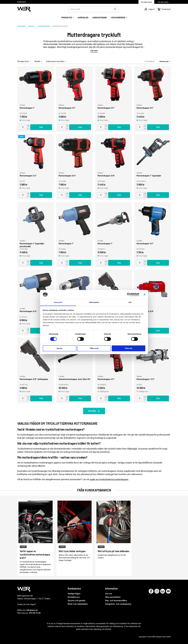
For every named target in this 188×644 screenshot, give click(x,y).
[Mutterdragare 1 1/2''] (152, 356)
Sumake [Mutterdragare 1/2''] (139, 241)
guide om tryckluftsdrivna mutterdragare (109, 479)
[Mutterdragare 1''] (36, 85)
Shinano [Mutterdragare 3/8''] (100, 173)
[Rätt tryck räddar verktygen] (75, 538)
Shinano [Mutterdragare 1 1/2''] (139, 376)
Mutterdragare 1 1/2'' (146, 379)
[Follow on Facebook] (151, 591)
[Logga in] (150, 9)
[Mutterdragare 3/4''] (75, 152)
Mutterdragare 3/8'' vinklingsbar (34, 379)
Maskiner (31, 26)
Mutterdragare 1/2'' (67, 108)
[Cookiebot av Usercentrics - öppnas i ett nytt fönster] (129, 294)
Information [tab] (94, 302)
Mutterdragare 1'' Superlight (149, 176)
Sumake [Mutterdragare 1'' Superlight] (139, 173)
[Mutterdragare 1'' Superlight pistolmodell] (36, 220)
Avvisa (60, 348)
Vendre (168, 637)
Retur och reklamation (78, 604)
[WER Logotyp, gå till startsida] (24, 9)
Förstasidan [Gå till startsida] (21, 26)
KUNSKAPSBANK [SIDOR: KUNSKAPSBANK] (100, 17)
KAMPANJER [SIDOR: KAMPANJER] (83, 17)
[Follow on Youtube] (168, 591)
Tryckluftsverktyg (44, 26)
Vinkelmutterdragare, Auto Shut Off (74, 379)
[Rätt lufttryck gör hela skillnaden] (113, 538)
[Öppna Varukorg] (164, 9)
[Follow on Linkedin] (163, 591)
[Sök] (115, 9)
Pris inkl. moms (163, 2)
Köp (41, 127)
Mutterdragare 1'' (27, 108)
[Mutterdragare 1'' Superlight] (152, 152)
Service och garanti (77, 601)
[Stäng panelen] (144, 294)
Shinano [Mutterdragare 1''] (22, 105)
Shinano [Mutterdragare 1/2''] (61, 105)
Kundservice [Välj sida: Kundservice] (22, 2)
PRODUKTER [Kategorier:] (68, 18)
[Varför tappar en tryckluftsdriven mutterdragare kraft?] (36, 538)
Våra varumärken (113, 597)
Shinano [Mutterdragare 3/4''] (61, 173)
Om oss (109, 594)
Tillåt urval (94, 348)
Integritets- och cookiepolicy (118, 604)
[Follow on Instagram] (157, 591)
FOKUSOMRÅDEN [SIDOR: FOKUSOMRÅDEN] (119, 18)
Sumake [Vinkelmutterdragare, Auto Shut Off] (61, 376)
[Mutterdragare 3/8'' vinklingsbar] (36, 356)
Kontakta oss (74, 597)
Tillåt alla (129, 348)
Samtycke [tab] (58, 302)
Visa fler (94, 411)
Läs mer (94, 51)
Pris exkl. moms (146, 2)
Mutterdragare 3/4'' (67, 176)
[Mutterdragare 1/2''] (75, 85)
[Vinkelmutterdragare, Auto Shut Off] (75, 356)
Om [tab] (130, 302)
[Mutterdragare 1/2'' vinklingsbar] (113, 288)
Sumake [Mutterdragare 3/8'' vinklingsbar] (22, 376)
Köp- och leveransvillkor (116, 601)
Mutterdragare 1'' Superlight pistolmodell (32, 245)
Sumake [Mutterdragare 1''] (61, 241)
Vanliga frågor (74, 594)
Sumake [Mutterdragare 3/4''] (22, 309)
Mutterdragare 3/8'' (106, 176)
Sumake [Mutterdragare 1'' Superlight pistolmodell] (22, 241)
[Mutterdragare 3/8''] (113, 152)
